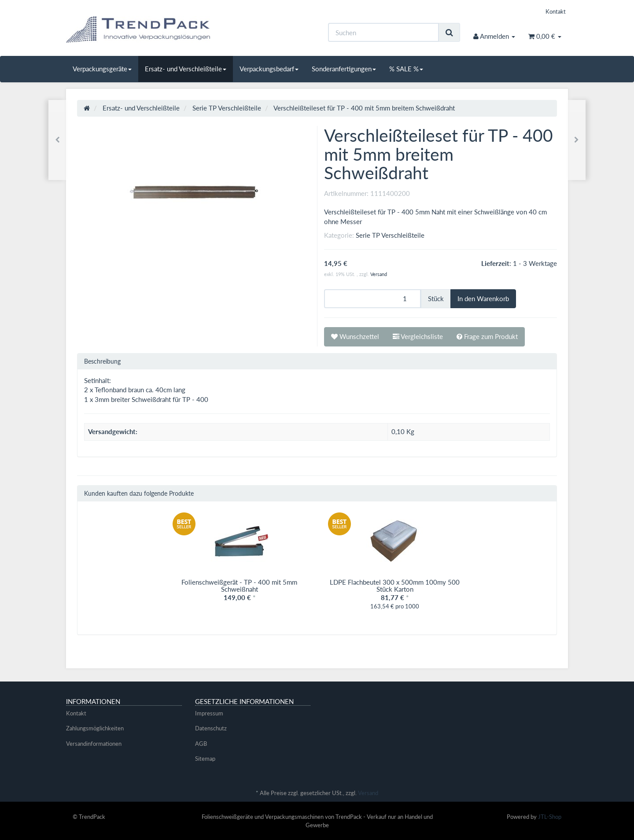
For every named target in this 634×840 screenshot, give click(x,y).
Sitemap (205, 759)
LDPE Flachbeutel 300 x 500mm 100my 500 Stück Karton (395, 586)
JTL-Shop (550, 817)
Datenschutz (211, 728)
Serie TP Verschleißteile (390, 235)
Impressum (209, 713)
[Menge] (372, 299)
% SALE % (406, 69)
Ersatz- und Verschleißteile (186, 69)
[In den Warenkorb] (483, 299)
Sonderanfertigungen (344, 69)
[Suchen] (383, 32)
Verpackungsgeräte (102, 69)
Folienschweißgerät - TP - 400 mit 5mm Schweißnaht (239, 586)
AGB (201, 744)
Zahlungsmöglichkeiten (95, 728)
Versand (379, 274)
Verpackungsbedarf (269, 69)
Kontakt (556, 11)
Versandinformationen (94, 744)
